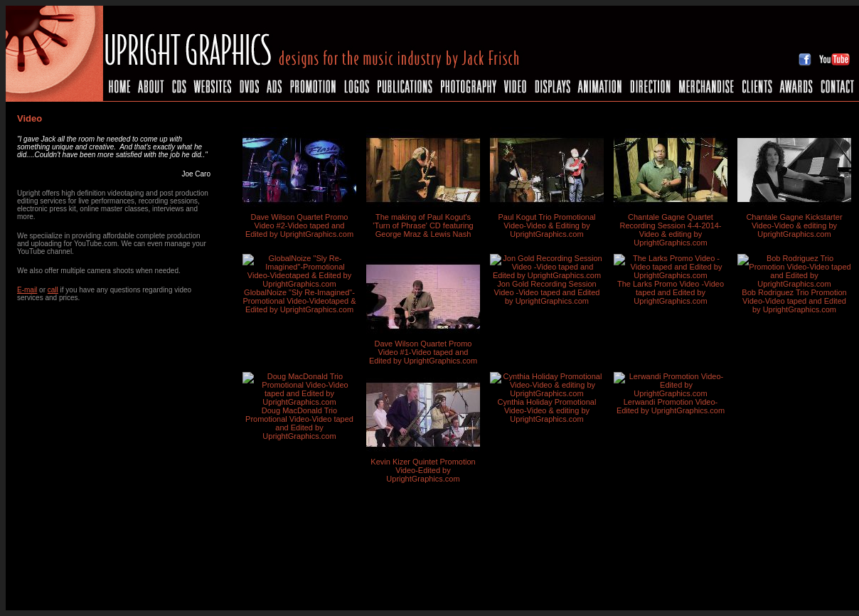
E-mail (27, 290)
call (53, 290)
